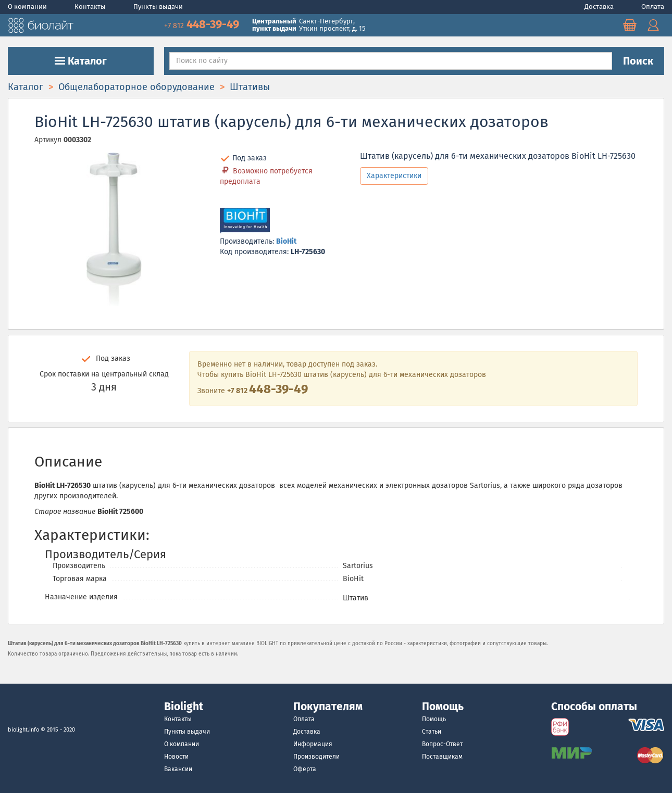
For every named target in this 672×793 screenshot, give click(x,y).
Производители (316, 757)
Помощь (434, 719)
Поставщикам (442, 757)
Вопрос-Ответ (442, 744)
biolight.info (23, 730)
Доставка (600, 7)
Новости (176, 757)
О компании (28, 7)
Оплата (653, 7)
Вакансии (178, 769)
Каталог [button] (81, 61)
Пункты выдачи (158, 7)
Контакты (91, 7)
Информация (313, 744)
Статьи (432, 732)
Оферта (305, 769)
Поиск (638, 61)
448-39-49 (203, 24)
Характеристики (394, 176)
